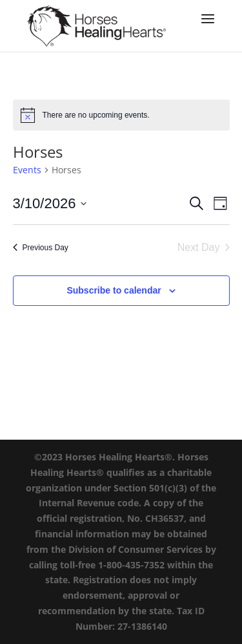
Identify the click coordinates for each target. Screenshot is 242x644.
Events (27, 170)
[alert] (121, 115)
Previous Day (41, 248)
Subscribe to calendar (114, 290)
